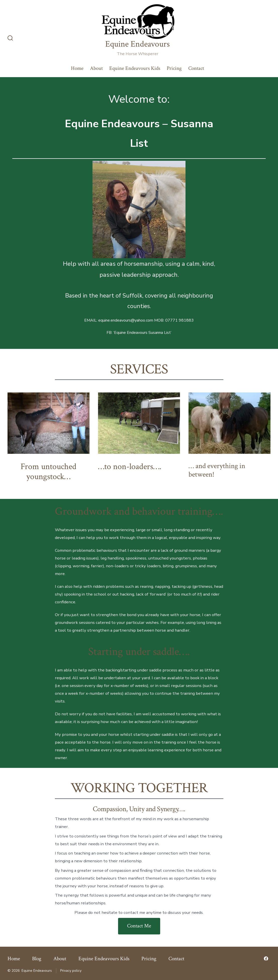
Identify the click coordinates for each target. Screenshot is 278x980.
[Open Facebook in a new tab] (266, 958)
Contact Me (139, 926)
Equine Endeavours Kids (135, 68)
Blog (37, 959)
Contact (196, 68)
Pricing (174, 68)
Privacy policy (71, 971)
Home (77, 68)
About (96, 68)
